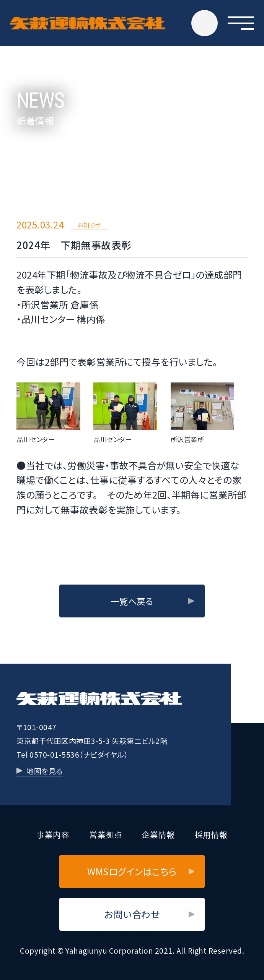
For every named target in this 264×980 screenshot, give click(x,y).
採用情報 (211, 834)
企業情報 (158, 834)
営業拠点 (106, 834)
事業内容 (53, 834)
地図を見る (45, 771)
